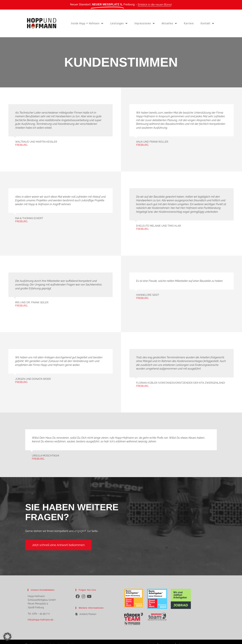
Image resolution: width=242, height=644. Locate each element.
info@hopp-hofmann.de (41, 620)
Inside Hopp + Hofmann (87, 23)
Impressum (167, 639)
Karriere (189, 23)
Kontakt (207, 23)
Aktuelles (169, 23)
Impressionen (145, 23)
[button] (7, 637)
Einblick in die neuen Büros (155, 5)
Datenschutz (185, 639)
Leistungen (119, 23)
